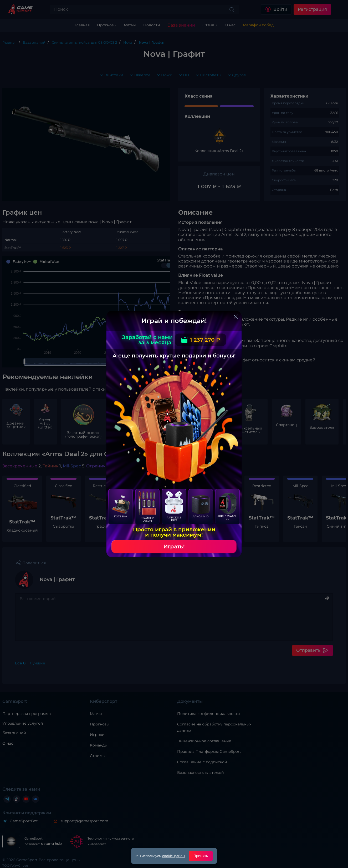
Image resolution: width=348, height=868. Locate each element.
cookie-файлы (173, 856)
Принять (201, 856)
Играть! (174, 547)
